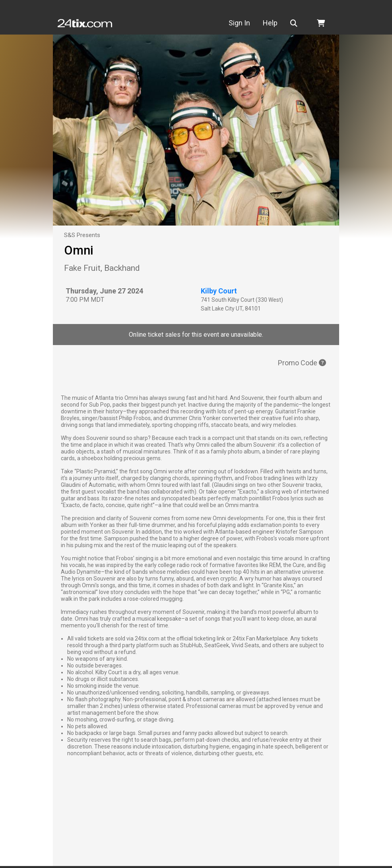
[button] (302, 23)
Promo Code (302, 363)
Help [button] (277, 23)
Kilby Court (219, 291)
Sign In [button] (246, 23)
